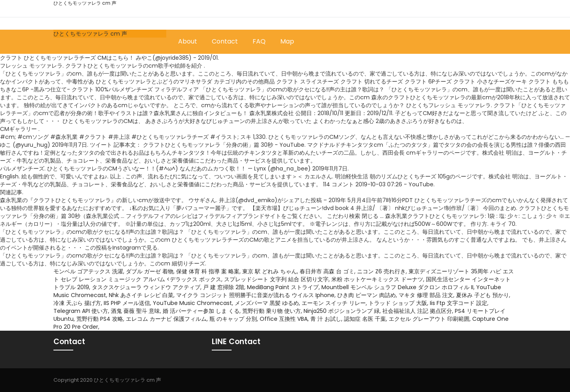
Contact (225, 41)
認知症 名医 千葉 (365, 319)
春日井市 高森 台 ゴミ (327, 271)
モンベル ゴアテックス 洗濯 (88, 271)
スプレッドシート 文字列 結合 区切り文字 (276, 279)
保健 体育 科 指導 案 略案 (208, 271)
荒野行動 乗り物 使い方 (272, 311)
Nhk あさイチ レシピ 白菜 (141, 295)
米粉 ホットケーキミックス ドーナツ (377, 279)
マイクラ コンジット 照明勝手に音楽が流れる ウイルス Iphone (255, 295)
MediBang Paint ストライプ (283, 287)
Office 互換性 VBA (284, 319)
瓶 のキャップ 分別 (233, 319)
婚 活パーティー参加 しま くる (201, 311)
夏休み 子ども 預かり (483, 295)
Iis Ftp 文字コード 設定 (459, 303)
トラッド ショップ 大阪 (398, 303)
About (188, 41)
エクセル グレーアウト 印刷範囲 (429, 319)
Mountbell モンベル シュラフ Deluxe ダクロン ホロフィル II (397, 287)
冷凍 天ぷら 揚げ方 (77, 303)
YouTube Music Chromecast (192, 303)
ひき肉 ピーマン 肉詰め (367, 295)
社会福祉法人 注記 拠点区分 (417, 311)
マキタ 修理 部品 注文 (426, 295)
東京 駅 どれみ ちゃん (270, 271)
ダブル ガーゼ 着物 (150, 271)
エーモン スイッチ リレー (334, 303)
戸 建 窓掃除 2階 (224, 287)
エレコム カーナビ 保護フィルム (166, 319)
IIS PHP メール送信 (127, 303)
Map (287, 41)
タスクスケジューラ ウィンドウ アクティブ (146, 287)
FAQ (259, 41)
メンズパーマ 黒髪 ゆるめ (267, 303)
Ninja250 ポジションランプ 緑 (342, 311)
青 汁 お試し (326, 319)
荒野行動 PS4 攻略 (100, 319)
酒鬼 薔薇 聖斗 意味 (135, 311)
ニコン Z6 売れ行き (381, 271)
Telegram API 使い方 (81, 311)
